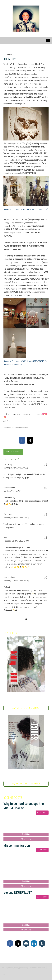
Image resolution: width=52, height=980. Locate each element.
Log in (5, 974)
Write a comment (13, 452)
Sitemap (24, 968)
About (5, 968)
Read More (26, 834)
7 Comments (26, 839)
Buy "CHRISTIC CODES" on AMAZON (26, 784)
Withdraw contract (37, 968)
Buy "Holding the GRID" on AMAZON (26, 708)
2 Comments (26, 886)
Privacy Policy (14, 968)
